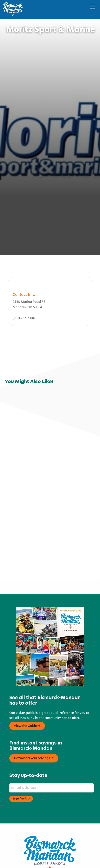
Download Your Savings (34, 742)
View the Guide (27, 710)
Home (13, 22)
